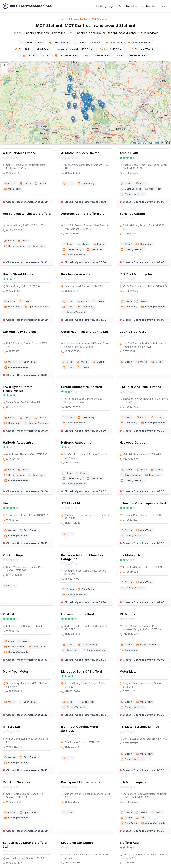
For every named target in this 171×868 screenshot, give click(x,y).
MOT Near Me (128, 6)
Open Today (114, 43)
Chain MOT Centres (32, 43)
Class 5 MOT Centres (67, 56)
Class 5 (27, 183)
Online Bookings (59, 43)
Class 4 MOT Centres (144, 49)
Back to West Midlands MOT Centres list (85, 19)
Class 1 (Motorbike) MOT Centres (33, 49)
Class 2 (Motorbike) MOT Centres (76, 49)
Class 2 (85, 301)
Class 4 (12, 183)
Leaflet (137, 143)
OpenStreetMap (152, 143)
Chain (11, 241)
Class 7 (42, 183)
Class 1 (70, 301)
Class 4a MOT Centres (36, 56)
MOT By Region (106, 6)
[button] (69, 105)
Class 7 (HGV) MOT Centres (133, 56)
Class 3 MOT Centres (113, 49)
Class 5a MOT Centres (98, 56)
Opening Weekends (139, 43)
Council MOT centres (87, 43)
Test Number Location (154, 6)
